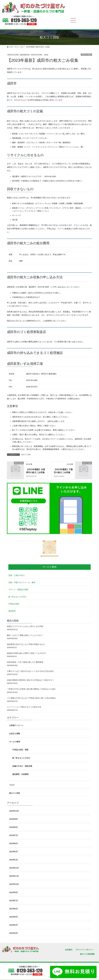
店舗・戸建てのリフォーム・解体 (22, 582)
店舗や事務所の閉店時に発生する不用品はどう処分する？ (30, 680)
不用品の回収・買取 (20, 750)
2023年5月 (13, 917)
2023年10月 (14, 884)
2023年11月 (14, 876)
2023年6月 (13, 909)
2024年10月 (14, 811)
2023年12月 (14, 868)
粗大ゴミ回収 (86, 55)
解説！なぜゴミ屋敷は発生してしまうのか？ (25, 635)
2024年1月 (13, 860)
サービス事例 (15, 742)
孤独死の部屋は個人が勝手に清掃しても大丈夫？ (27, 653)
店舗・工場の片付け (16, 575)
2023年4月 (13, 925)
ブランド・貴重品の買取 (18, 590)
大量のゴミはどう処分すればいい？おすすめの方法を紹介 (30, 671)
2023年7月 (13, 901)
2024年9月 (13, 819)
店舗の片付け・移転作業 (22, 766)
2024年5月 (13, 852)
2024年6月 (13, 843)
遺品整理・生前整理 (20, 774)
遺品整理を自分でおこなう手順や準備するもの (26, 644)
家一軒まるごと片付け (17, 597)
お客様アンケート (16, 725)
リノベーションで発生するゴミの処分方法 (24, 707)
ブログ (12, 785)
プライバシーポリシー (84, 950)
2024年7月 (13, 835)
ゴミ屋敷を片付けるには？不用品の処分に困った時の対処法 (31, 698)
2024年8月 (13, 827)
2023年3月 (13, 933)
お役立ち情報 (15, 734)
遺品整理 (12, 611)
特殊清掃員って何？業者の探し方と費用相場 (25, 662)
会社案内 (69, 950)
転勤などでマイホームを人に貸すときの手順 (25, 626)
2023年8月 (13, 892)
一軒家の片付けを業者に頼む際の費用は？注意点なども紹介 (31, 689)
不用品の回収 (14, 604)
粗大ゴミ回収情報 (87, 954)
